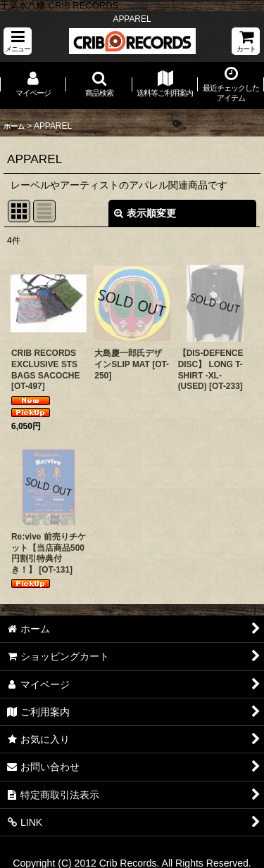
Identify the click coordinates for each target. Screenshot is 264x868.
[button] (18, 41)
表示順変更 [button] (145, 213)
